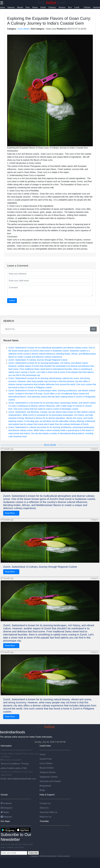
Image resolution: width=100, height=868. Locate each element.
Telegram (6, 817)
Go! (93, 329)
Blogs (42, 790)
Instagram (7, 808)
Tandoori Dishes (48, 772)
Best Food (52, 2)
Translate (44, 821)
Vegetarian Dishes (49, 777)
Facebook (6, 803)
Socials (4, 795)
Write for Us (45, 817)
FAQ (24, 768)
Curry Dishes (46, 763)
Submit (12, 301)
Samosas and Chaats (50, 781)
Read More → (11, 513)
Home (43, 754)
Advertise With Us (48, 812)
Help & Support (47, 795)
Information (6, 746)
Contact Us (45, 803)
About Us (44, 808)
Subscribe (33, 853)
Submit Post (46, 759)
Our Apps (5, 821)
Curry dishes (24, 29)
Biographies (45, 786)
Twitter (5, 812)
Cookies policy (14, 768)
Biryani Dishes (47, 768)
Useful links (45, 746)
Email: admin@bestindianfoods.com (18, 779)
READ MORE (50, 445)
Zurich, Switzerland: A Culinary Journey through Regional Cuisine (38, 360)
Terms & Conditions (11, 764)
